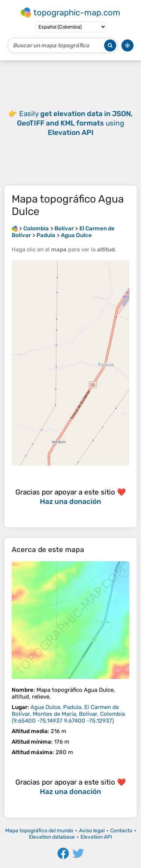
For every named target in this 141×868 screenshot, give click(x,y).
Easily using (75, 123)
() (68, 714)
